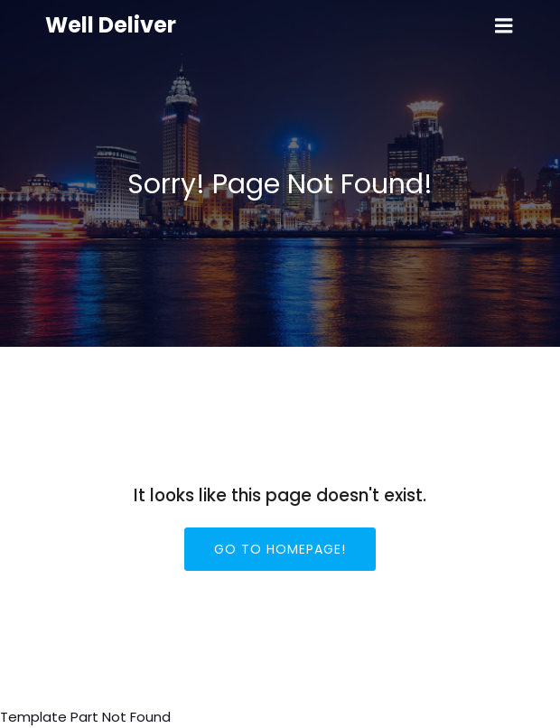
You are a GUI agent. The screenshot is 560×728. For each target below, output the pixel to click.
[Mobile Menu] (504, 26)
